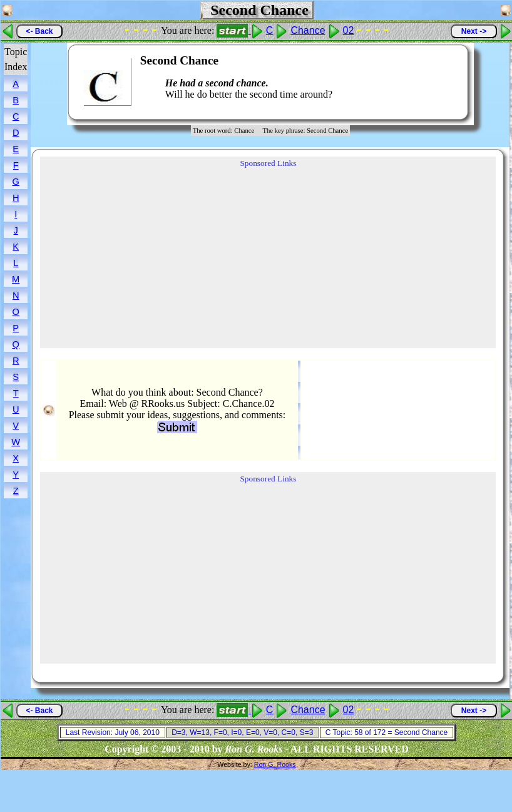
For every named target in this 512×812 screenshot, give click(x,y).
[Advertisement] (421, 82)
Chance (308, 30)
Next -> (474, 31)
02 (349, 30)
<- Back (39, 31)
